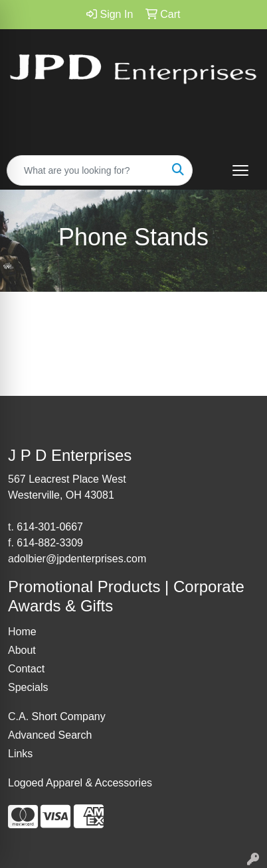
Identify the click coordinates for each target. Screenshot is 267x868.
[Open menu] (240, 170)
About (22, 650)
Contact (26, 669)
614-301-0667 (50, 527)
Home (22, 632)
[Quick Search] (86, 170)
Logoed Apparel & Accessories (80, 783)
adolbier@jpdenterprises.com (77, 559)
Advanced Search (50, 735)
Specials (28, 687)
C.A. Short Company (57, 716)
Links (20, 754)
